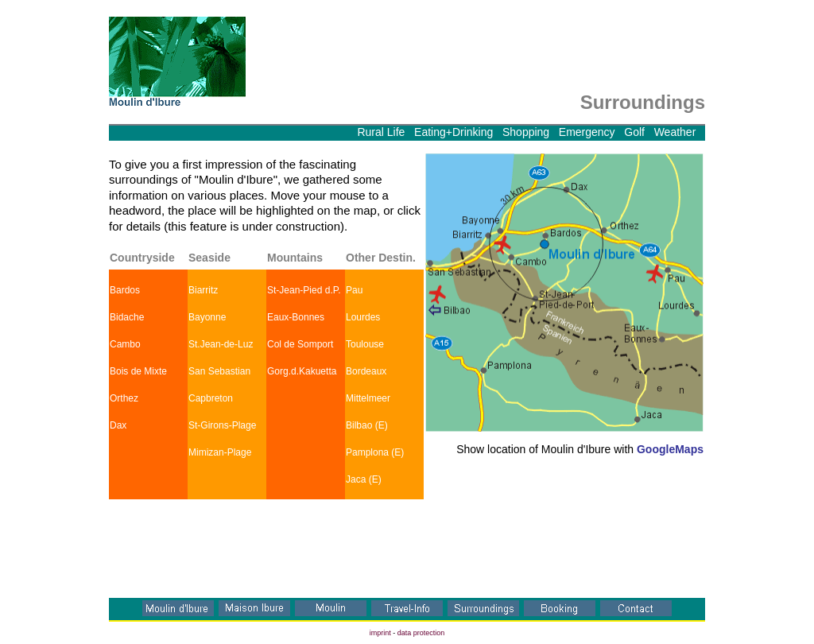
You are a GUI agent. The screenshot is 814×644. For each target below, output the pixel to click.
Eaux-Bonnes (296, 317)
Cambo (125, 344)
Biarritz (203, 290)
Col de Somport (300, 344)
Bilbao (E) (367, 425)
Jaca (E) (364, 479)
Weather (675, 132)
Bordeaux (366, 371)
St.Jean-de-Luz (221, 344)
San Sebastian (219, 371)
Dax (118, 425)
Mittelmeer (368, 398)
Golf (634, 132)
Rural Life (384, 132)
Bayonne (207, 317)
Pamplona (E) (375, 452)
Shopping (526, 132)
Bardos (125, 290)
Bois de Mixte (138, 371)
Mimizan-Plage (220, 452)
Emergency (587, 132)
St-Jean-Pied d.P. (304, 290)
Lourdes (363, 317)
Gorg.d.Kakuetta (302, 371)
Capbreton (211, 398)
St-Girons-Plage (222, 425)
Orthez (124, 398)
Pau (354, 290)
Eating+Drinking (454, 132)
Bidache (127, 317)
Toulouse (365, 344)
